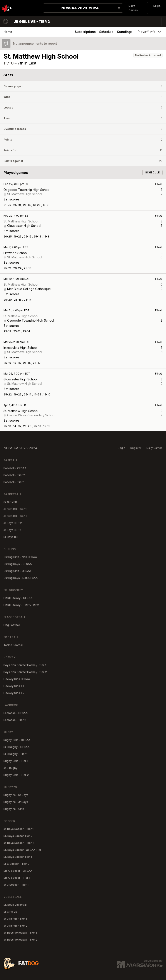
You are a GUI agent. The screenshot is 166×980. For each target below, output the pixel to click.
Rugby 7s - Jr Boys (16, 802)
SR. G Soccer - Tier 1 (17, 878)
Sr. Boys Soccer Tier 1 (18, 857)
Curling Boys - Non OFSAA (21, 578)
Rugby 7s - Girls (14, 809)
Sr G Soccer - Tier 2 (16, 864)
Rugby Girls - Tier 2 (16, 775)
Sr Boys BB (11, 537)
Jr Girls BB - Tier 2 (15, 516)
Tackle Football (13, 645)
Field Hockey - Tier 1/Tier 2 (21, 605)
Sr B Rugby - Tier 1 (15, 754)
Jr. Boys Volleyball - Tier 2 (20, 940)
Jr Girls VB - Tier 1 (15, 919)
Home (8, 32)
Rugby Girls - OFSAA (17, 740)
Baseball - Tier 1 (14, 482)
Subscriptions (85, 32)
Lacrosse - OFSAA (16, 713)
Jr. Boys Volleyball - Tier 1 (20, 933)
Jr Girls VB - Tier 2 (15, 926)
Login (157, 6)
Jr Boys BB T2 (13, 523)
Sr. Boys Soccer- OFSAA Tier (22, 850)
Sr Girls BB (10, 502)
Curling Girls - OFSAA (17, 571)
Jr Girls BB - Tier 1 (15, 509)
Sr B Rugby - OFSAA (17, 747)
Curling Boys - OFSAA (18, 564)
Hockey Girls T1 (14, 686)
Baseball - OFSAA (15, 468)
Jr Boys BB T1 (12, 530)
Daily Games (133, 8)
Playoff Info (150, 32)
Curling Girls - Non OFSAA (20, 557)
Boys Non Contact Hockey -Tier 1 (25, 665)
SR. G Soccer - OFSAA (18, 871)
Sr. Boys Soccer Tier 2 (18, 836)
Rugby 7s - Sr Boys (16, 795)
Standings (125, 32)
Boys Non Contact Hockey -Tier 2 (25, 672)
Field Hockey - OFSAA (18, 598)
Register (136, 448)
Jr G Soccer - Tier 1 (16, 885)
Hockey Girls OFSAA (17, 679)
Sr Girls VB (10, 912)
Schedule (106, 32)
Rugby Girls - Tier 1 (16, 761)
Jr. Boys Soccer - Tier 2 (19, 843)
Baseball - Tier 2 (14, 475)
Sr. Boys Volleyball (15, 905)
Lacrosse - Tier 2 (15, 720)
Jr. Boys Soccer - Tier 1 (18, 829)
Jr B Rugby (10, 768)
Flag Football (12, 625)
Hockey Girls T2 (14, 693)
